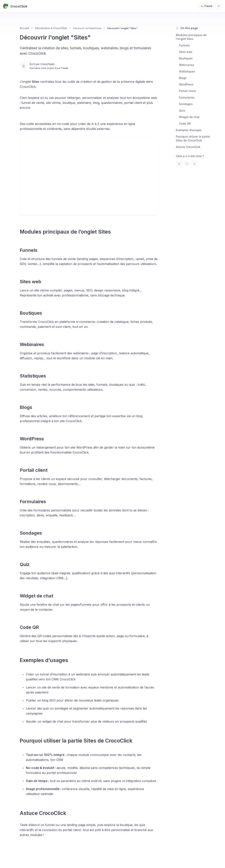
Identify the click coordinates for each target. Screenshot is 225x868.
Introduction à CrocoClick (51, 28)
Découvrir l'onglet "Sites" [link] (122, 28)
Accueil (24, 28)
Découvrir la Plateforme (87, 28)
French (206, 6)
